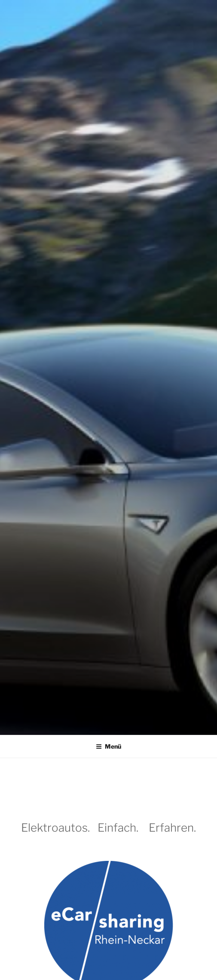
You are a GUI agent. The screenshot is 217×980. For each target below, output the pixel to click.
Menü (108, 746)
